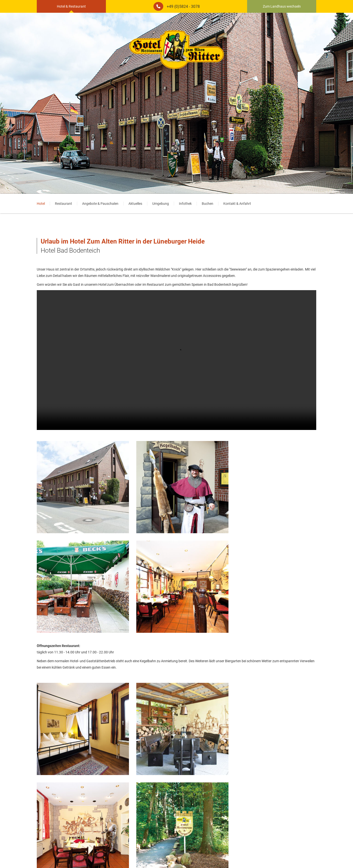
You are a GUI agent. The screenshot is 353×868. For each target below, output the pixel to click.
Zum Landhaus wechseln (283, 6)
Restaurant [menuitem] (63, 204)
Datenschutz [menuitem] (165, 857)
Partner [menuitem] (211, 857)
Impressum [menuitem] (143, 857)
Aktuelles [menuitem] (135, 204)
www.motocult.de (122, 833)
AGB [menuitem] (181, 857)
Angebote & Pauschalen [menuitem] (100, 204)
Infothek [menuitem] (185, 204)
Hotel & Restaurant (70, 6)
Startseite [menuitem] (195, 857)
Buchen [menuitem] (208, 204)
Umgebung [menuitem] (161, 204)
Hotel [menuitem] (41, 204)
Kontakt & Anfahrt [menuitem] (237, 204)
